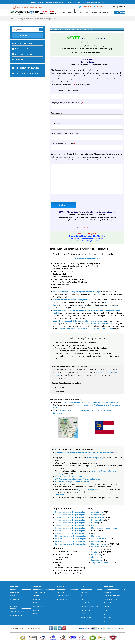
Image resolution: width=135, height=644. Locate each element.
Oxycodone (96, 555)
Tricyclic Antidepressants (101, 562)
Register (122, 7)
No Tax (99, 7)
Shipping (61, 587)
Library (106, 610)
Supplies (19, 60)
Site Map (107, 621)
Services (87, 13)
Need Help (84, 592)
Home (65, 13)
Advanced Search (27, 35)
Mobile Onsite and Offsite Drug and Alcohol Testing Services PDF (92, 402)
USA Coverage (38, 614)
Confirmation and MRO (27, 73)
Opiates (94, 552)
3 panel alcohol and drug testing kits (70, 517)
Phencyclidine (97, 557)
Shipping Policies (62, 599)
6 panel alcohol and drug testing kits (70, 525)
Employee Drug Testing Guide (89, 607)
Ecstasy (94, 525)
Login (114, 7)
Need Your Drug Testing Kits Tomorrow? (30, 7)
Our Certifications (39, 607)
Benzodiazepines (98, 517)
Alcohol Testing (23, 43)
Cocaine (95, 523)
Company (37, 587)
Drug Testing (22, 49)
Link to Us (36, 610)
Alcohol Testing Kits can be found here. (71, 476)
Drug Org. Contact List (111, 603)
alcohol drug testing (95, 458)
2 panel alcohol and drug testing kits (70, 515)
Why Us (71, 13)
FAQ (82, 596)
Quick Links (108, 614)
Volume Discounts (86, 610)
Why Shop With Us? (39, 592)
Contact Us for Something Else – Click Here (87, 241)
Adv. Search (107, 618)
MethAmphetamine (99, 544)
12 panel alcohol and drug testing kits (71, 541)
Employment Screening (27, 68)
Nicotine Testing (24, 54)
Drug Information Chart (111, 599)
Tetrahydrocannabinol (100, 539)
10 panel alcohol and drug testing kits (71, 536)
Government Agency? (87, 618)
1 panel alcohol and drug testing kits (70, 512)
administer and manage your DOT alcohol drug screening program (85, 329)
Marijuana (96, 536)
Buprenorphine (98, 520)
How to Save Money (86, 603)
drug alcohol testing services (88, 489)
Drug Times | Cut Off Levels (112, 596)
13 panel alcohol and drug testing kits (71, 544)
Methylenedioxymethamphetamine (106, 528)
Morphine (95, 547)
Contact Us (108, 13)
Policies (36, 603)
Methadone (96, 541)
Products (79, 13)
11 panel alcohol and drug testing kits (71, 539)
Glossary (107, 607)
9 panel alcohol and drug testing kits (70, 533)
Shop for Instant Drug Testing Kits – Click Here (87, 236)
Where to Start (85, 599)
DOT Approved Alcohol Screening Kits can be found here (78, 479)
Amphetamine (97, 512)
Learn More (60, 495)
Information (97, 13)
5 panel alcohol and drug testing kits (70, 523)
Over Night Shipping (63, 596)
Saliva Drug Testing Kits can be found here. (73, 481)
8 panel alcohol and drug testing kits (70, 531)
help (82, 587)
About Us (36, 596)
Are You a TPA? (85, 614)
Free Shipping (87, 7)
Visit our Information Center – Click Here (87, 238)
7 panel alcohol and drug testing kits (70, 528)
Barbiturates (96, 515)
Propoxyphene (97, 560)
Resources (108, 587)
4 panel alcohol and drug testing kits (70, 520)
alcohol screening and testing (102, 323)
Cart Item (120, 12)
